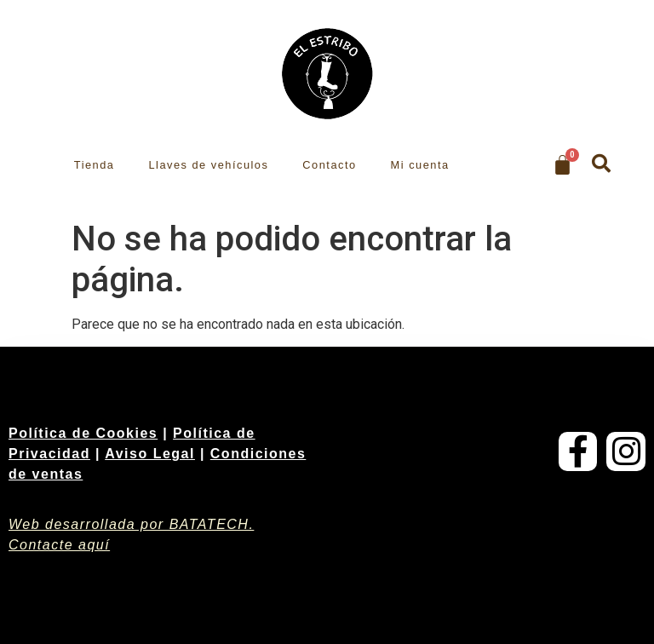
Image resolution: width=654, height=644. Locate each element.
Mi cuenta (420, 165)
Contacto (329, 165)
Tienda (95, 165)
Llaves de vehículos (208, 165)
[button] (601, 164)
